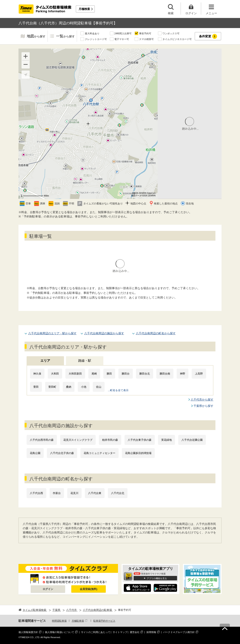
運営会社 (135, 632)
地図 (36, 36)
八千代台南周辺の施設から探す (104, 333)
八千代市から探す (202, 400)
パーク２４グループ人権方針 (179, 632)
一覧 (65, 36)
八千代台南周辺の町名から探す (156, 333)
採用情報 (151, 632)
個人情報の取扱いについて (59, 632)
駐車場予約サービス (104, 621)
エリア (45, 361)
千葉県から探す (203, 406)
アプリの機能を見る (157, 578)
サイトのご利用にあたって (96, 632)
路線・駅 (85, 361)
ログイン (48, 589)
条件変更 (208, 36)
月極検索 (84, 9)
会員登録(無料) (89, 589)
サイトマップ (120, 632)
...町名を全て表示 (118, 390)
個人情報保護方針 (28, 632)
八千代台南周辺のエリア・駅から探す (52, 333)
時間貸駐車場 (59, 621)
